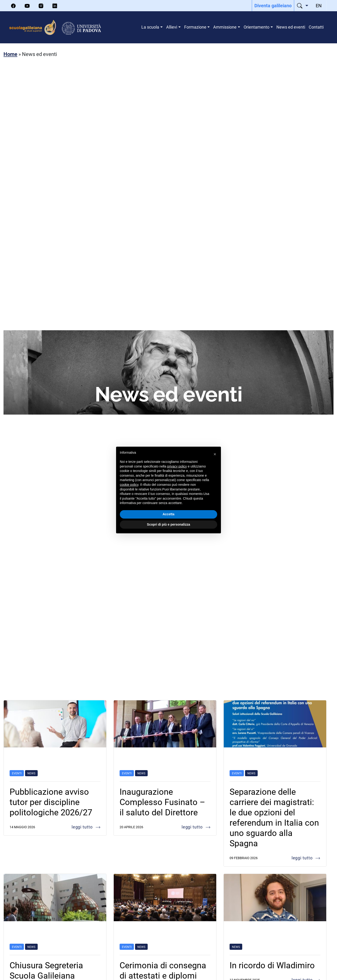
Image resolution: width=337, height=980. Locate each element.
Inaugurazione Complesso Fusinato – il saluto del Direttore (162, 802)
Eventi (17, 773)
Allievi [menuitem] (172, 27)
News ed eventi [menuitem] (291, 27)
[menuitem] (273, 6)
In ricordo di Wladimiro (272, 965)
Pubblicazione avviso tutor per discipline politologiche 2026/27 (51, 802)
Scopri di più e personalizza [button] (168, 524)
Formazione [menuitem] (195, 27)
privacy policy (177, 466)
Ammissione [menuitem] (225, 27)
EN (319, 5)
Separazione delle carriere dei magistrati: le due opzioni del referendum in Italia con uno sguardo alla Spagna (274, 817)
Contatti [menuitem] (316, 27)
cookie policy (129, 485)
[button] (215, 454)
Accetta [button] (169, 514)
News (31, 773)
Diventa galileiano (273, 5)
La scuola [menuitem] (150, 27)
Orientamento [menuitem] (256, 27)
